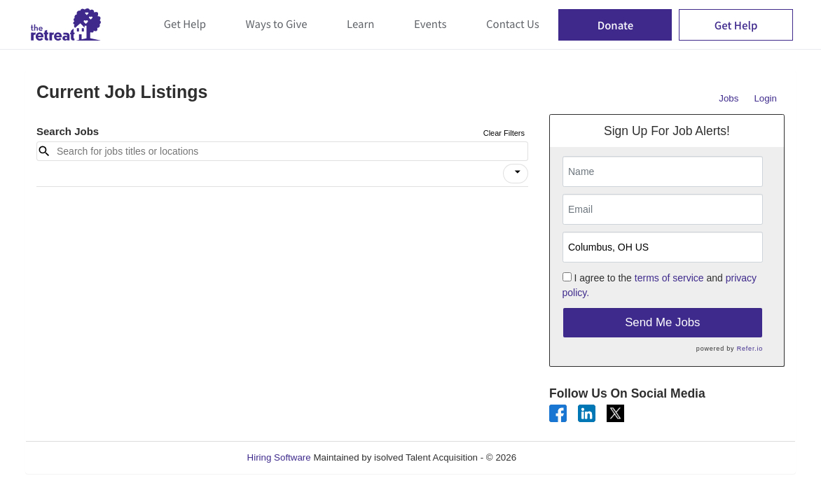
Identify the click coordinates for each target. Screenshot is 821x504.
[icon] (518, 172)
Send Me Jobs (662, 322)
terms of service (669, 278)
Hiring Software (279, 457)
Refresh (558, 457)
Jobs (729, 98)
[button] (516, 174)
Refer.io (750, 349)
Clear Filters (504, 133)
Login (765, 98)
